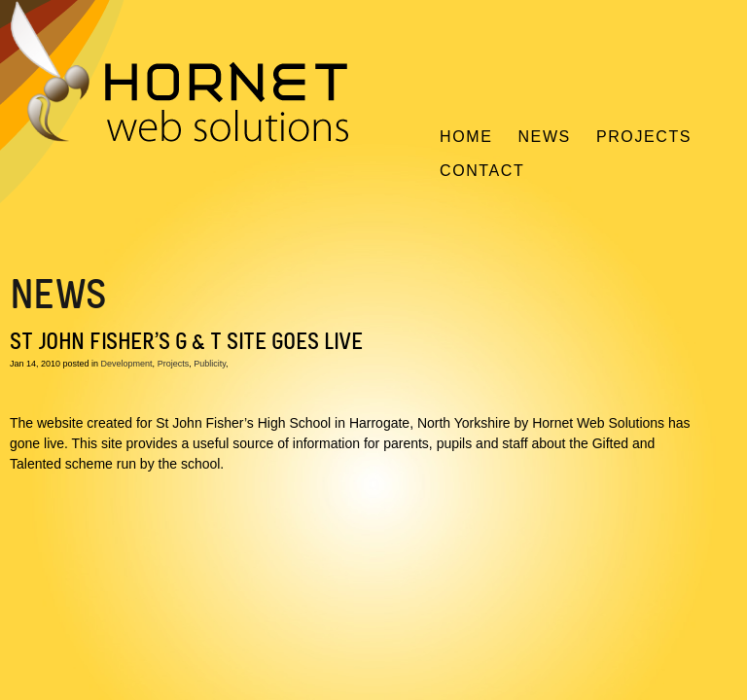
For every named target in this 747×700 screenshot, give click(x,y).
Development (127, 364)
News (544, 137)
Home (466, 137)
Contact (482, 171)
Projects (644, 137)
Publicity (210, 364)
